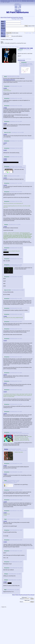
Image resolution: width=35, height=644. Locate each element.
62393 (18, 176)
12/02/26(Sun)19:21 (10, 225)
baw (9, 1)
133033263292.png (9, 482)
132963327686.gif (5, 47)
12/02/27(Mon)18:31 (10, 574)
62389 (21, 141)
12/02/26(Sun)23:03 (10, 381)
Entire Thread (7, 17)
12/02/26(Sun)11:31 (10, 141)
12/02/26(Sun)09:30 (9, 76)
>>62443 (5, 542)
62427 (21, 432)
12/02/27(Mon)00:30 (10, 463)
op (6, 2)
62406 (22, 290)
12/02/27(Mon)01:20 (9, 519)
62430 (21, 472)
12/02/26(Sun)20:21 (10, 277)
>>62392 (5, 178)
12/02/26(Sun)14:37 (10, 183)
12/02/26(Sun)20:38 (10, 308)
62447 (21, 551)
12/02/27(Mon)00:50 (9, 480)
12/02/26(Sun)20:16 (10, 265)
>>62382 (5, 88)
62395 (21, 192)
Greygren (32, 1)
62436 (21, 511)
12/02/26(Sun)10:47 (10, 106)
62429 (21, 463)
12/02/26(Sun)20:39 (10, 322)
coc (20, 1)
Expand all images (21, 60)
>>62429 (5, 474)
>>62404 (5, 316)
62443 (21, 530)
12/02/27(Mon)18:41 (10, 580)
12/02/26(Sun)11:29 (11, 132)
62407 (21, 299)
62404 (21, 265)
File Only (30, 597)
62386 (21, 106)
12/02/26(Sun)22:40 (10, 339)
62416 (21, 329)
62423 (21, 390)
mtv (18, 1)
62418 (21, 339)
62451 (21, 562)
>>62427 (5, 465)
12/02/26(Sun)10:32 (10, 98)
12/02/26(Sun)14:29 (10, 166)
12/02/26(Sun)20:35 (10, 299)
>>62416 (5, 341)
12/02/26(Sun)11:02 (10, 121)
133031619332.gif (8, 266)
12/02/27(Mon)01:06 (10, 500)
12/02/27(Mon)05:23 (10, 530)
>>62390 (5, 160)
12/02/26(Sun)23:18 (10, 390)
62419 (21, 357)
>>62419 (5, 392)
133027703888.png (26, 65)
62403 (21, 259)
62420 (21, 373)
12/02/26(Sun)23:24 (10, 404)
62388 (22, 132)
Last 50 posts (13, 17)
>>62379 (5, 143)
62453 (20, 574)
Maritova (6, 449)
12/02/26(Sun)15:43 (10, 192)
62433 (21, 490)
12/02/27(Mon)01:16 (10, 511)
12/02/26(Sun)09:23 (24, 63)
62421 (21, 381)
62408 (21, 308)
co (12, 1)
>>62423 (5, 414)
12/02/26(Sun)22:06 (10, 329)
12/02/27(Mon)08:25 (10, 551)
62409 (21, 314)
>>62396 (5, 250)
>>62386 (5, 124)
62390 (21, 148)
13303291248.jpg (8, 450)
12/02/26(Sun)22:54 (10, 373)
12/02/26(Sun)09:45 (10, 86)
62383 (21, 86)
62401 (19, 225)
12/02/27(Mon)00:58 (10, 490)
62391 (21, 157)
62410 (21, 322)
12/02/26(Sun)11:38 (10, 148)
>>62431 (5, 513)
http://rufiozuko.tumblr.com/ (9, 80)
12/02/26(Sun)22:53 (10, 357)
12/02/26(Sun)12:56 (10, 157)
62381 (31, 64)
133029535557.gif (8, 168)
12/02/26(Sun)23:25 (10, 412)
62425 (21, 412)
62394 (21, 183)
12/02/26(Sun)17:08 (10, 201)
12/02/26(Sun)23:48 (10, 432)
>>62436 (5, 521)
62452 (21, 568)
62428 (19, 449)
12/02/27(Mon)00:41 (10, 472)
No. (19, 51)
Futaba (28, 1)
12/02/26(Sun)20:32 (11, 290)
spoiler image (28, 33)
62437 (18, 519)
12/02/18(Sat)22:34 (25, 49)
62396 (21, 201)
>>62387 (5, 150)
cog (13, 1)
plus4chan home (4, 1)
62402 (21, 248)
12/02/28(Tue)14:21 (9, 590)
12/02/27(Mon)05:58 (10, 540)
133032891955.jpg (8, 433)
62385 (21, 98)
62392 (21, 166)
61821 (21, 51)
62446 (21, 540)
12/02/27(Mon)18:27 (10, 568)
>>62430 (5, 502)
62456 (20, 580)
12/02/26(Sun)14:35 (9, 176)
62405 (21, 277)
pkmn (8, 2)
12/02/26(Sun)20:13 (10, 259)
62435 (21, 500)
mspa (4, 2)
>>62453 (5, 582)
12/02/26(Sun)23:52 (10, 449)
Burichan (24, 1)
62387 (21, 121)
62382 (18, 76)
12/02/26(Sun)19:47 (10, 248)
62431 (18, 480)
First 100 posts (20, 17)
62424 (21, 404)
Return (2, 17)
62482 (18, 590)
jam (16, 1)
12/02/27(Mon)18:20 (10, 562)
